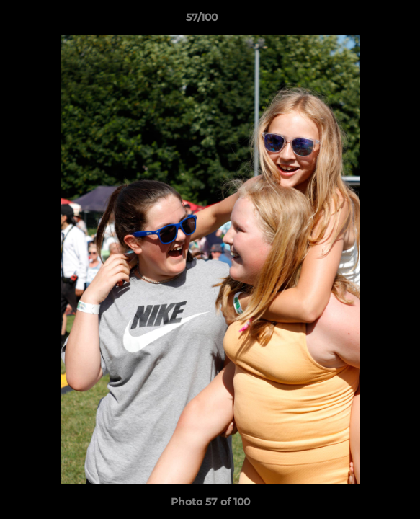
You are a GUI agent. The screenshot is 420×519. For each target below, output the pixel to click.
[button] (368, 21)
